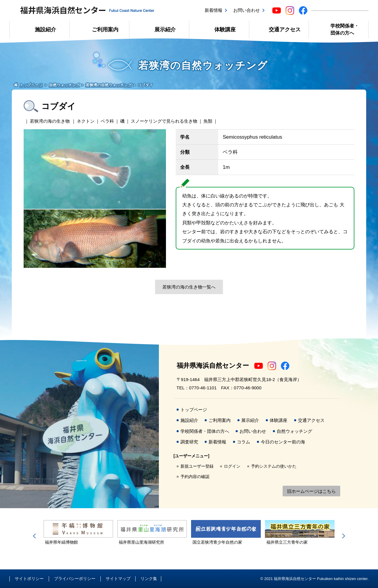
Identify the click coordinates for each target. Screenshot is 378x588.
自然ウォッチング (294, 431)
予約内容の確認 (195, 477)
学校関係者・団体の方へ (345, 29)
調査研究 (189, 442)
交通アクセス (285, 30)
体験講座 (225, 30)
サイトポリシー (29, 579)
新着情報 (214, 10)
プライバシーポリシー (75, 579)
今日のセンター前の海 (283, 442)
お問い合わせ (247, 10)
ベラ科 (107, 121)
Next (343, 536)
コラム (243, 442)
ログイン (232, 466)
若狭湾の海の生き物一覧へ (189, 287)
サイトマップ (118, 579)
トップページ (194, 410)
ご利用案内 (105, 30)
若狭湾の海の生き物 (50, 121)
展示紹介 (165, 30)
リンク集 (149, 579)
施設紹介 (45, 30)
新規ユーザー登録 (197, 466)
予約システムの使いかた (274, 466)
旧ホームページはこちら (311, 491)
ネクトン (86, 121)
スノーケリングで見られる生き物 (164, 121)
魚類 (208, 121)
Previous (35, 536)
